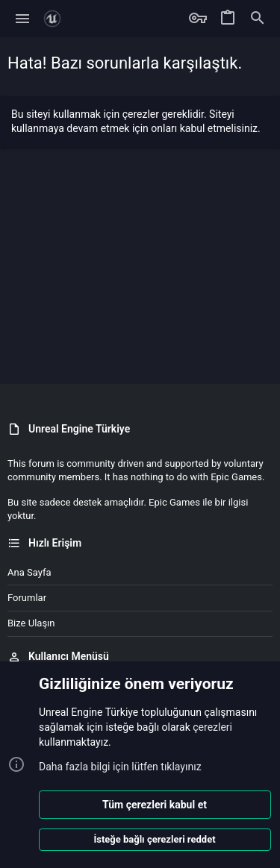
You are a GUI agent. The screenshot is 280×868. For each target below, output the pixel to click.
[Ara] (258, 19)
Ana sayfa (29, 572)
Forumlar (27, 598)
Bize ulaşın (31, 623)
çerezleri (212, 727)
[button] (23, 19)
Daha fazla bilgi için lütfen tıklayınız (120, 767)
